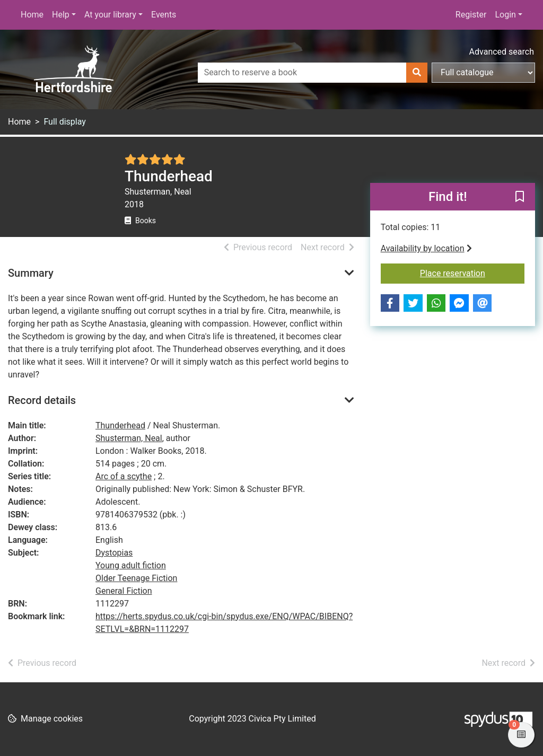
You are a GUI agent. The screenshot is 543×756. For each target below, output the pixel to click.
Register (471, 15)
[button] (520, 197)
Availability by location (426, 248)
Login (505, 15)
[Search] (417, 73)
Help (61, 15)
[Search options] (483, 73)
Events (164, 15)
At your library (110, 15)
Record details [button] (42, 400)
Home (32, 15)
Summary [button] (31, 273)
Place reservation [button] (472, 272)
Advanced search (502, 52)
